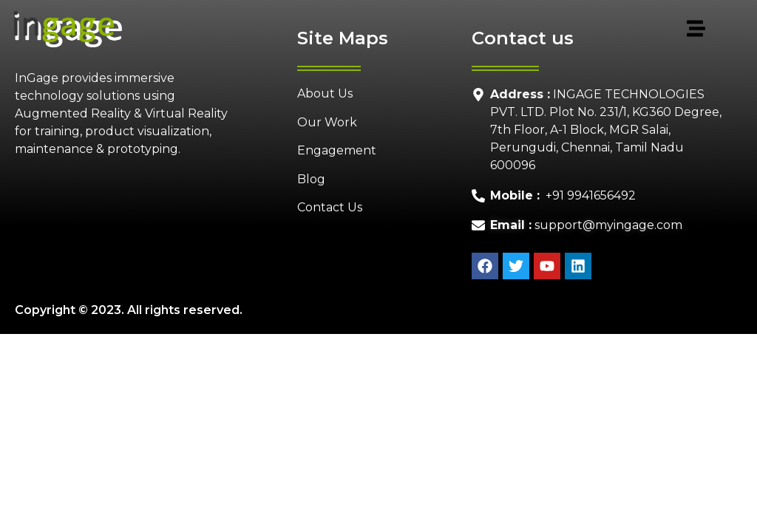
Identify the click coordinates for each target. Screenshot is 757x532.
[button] (419, 30)
